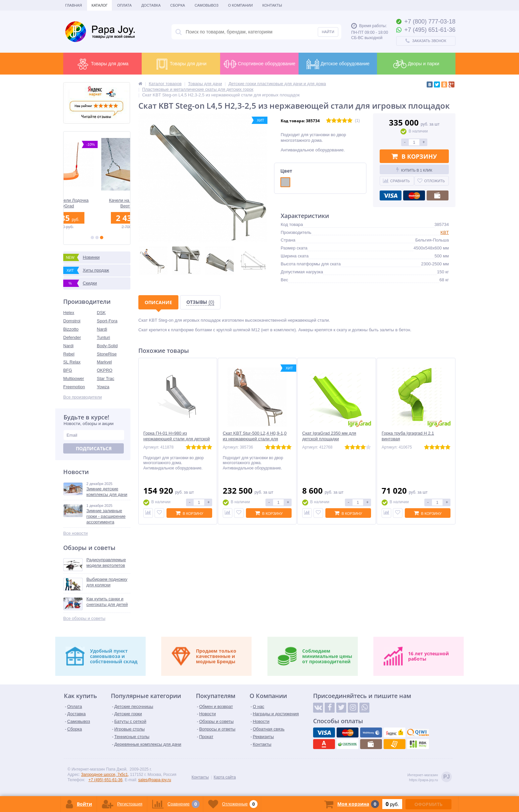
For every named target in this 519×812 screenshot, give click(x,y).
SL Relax (72, 362)
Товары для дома (102, 64)
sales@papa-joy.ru (155, 780)
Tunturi (104, 337)
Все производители (83, 397)
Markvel (105, 362)
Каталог (99, 5)
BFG (68, 370)
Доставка (151, 5)
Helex (69, 313)
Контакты (272, 5)
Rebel (69, 354)
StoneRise (107, 354)
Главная (73, 5)
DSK (101, 313)
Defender (72, 337)
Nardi (102, 329)
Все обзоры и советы (84, 618)
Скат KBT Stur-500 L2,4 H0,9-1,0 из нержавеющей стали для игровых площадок (255, 439)
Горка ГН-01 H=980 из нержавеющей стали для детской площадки (177, 439)
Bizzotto (71, 329)
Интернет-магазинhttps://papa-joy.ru (430, 777)
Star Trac (106, 379)
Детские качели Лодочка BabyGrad (97, 203)
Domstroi (72, 321)
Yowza (103, 387)
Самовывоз (207, 5)
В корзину (414, 156)
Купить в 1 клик (414, 170)
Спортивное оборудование (259, 64)
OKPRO (105, 370)
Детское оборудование (338, 64)
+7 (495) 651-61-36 (105, 780)
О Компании (240, 5)
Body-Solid (107, 346)
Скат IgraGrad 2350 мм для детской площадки (329, 436)
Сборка (178, 5)
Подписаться (94, 448)
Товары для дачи (181, 64)
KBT (445, 232)
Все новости (75, 533)
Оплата (124, 5)
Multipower (74, 379)
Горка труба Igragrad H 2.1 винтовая (408, 436)
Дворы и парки (416, 64)
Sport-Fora (107, 321)
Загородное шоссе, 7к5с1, (105, 775)
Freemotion (74, 387)
